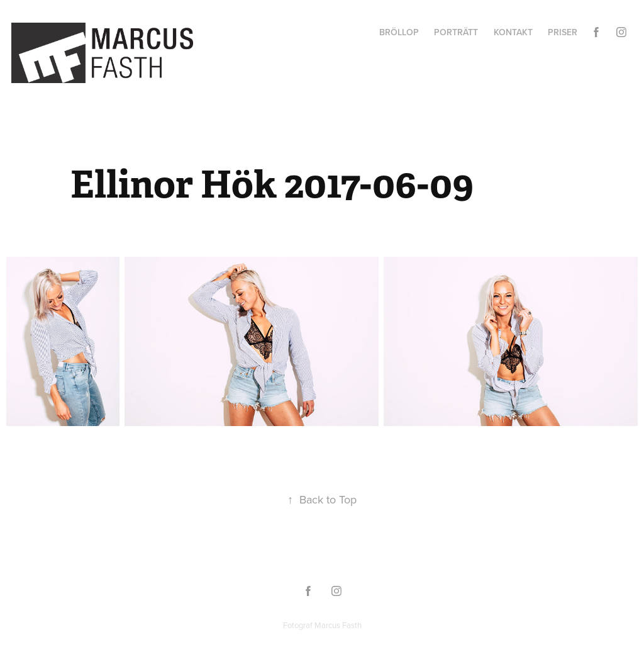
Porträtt (456, 32)
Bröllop (399, 32)
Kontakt (513, 32)
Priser (563, 32)
